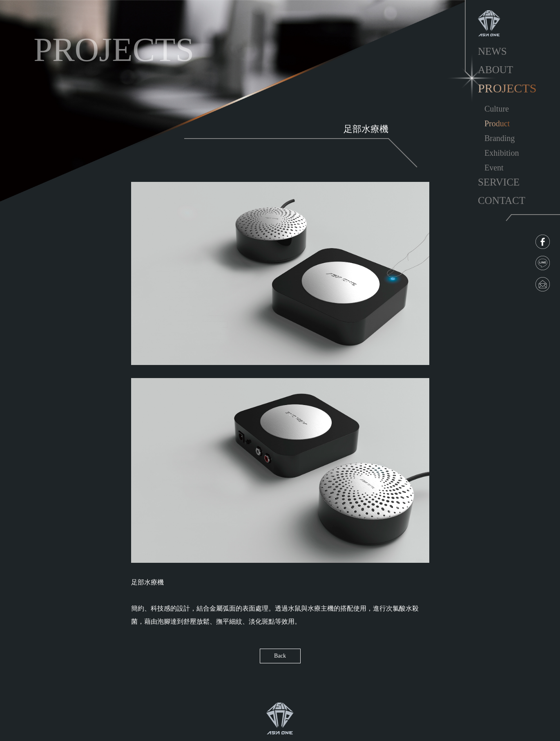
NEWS (492, 51)
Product (497, 123)
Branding (500, 138)
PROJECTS (507, 88)
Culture (497, 109)
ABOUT (495, 70)
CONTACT (502, 200)
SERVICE (499, 182)
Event (494, 168)
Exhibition (502, 153)
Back (280, 656)
